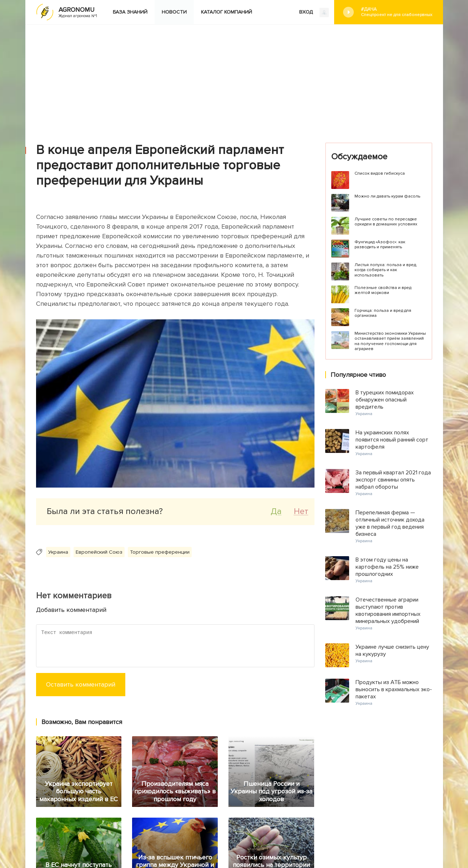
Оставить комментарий (81, 684)
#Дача (397, 12)
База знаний (130, 12)
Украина (58, 552)
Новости (174, 12)
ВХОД (314, 13)
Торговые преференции (160, 552)
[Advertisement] (234, 78)
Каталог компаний (227, 12)
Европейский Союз (99, 552)
